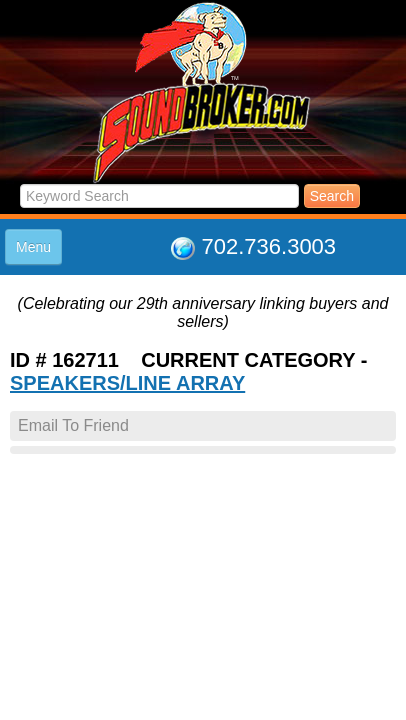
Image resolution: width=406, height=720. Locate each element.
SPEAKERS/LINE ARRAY (127, 383)
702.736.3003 (269, 246)
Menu (33, 247)
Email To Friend (73, 425)
